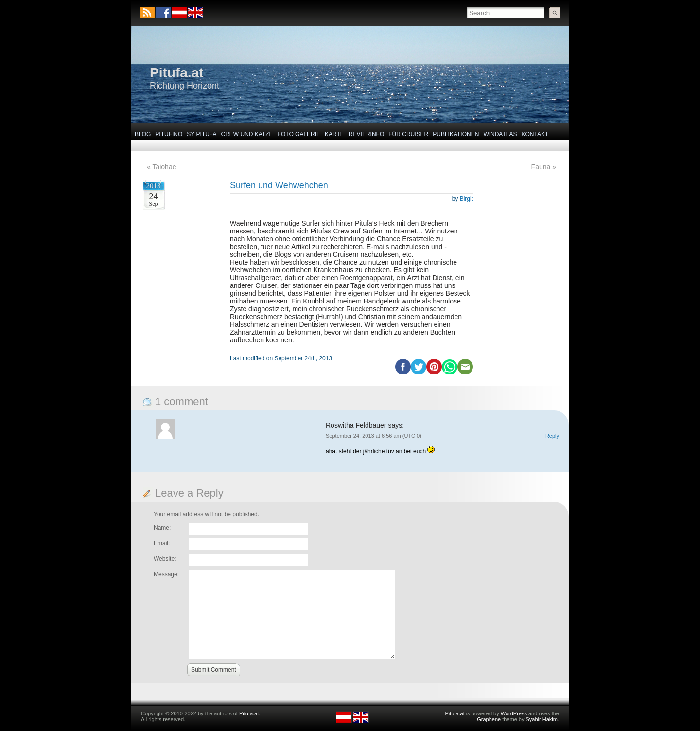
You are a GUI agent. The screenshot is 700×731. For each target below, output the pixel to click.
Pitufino (169, 134)
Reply (552, 436)
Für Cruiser (408, 134)
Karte (334, 134)
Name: (162, 528)
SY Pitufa (201, 134)
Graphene (489, 719)
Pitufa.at (176, 73)
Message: (166, 574)
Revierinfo (366, 134)
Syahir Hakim (542, 719)
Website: (165, 559)
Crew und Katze (247, 134)
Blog (143, 134)
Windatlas (500, 134)
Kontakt (535, 134)
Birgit (466, 199)
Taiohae (164, 167)
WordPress (514, 713)
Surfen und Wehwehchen (279, 185)
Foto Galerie (299, 134)
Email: (162, 543)
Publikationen (456, 134)
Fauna (541, 167)
